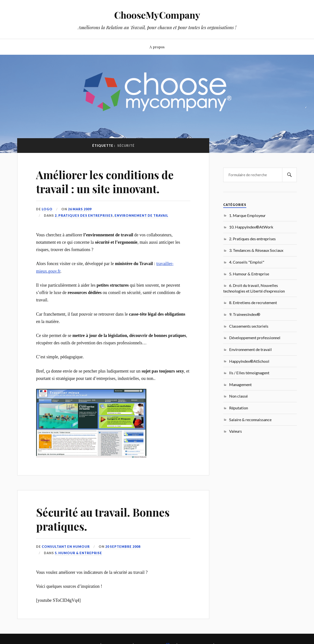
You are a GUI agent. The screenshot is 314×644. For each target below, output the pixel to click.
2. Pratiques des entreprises (84, 215)
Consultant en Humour (66, 547)
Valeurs (235, 431)
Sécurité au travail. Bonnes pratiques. (103, 519)
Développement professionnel (255, 338)
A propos (157, 47)
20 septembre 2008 (123, 547)
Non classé (238, 396)
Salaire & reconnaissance (250, 420)
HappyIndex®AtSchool (249, 361)
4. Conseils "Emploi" (247, 262)
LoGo (47, 209)
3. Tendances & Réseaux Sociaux (256, 250)
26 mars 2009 (80, 209)
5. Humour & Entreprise (78, 553)
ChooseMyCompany (157, 15)
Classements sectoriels (249, 326)
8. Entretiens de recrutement (253, 302)
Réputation (239, 408)
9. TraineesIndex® (245, 314)
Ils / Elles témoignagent (249, 373)
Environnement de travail (141, 215)
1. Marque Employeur (247, 215)
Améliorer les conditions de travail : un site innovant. (105, 182)
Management (240, 384)
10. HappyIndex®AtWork (251, 227)
